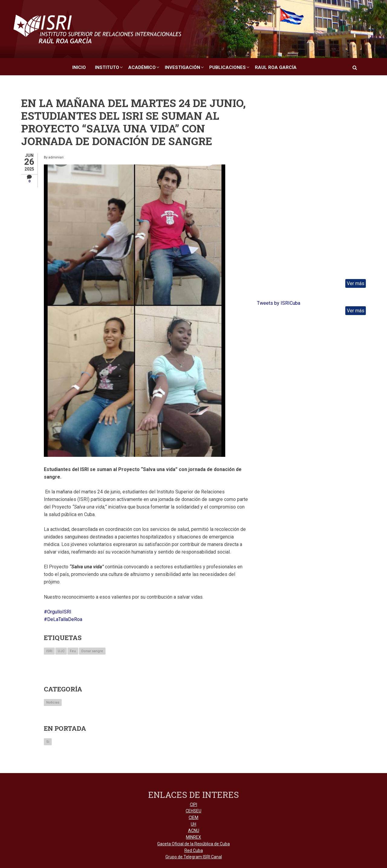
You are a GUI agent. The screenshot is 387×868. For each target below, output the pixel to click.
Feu (73, 651)
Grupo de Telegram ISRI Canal (194, 857)
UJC (61, 651)
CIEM (193, 818)
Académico (142, 67)
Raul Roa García (276, 67)
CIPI (193, 805)
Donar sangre (92, 651)
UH (193, 824)
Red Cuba (194, 850)
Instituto (107, 67)
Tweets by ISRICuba (279, 303)
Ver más (356, 283)
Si (48, 742)
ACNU (194, 831)
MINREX (193, 837)
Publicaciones (228, 67)
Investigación (182, 67)
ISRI (49, 651)
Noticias (53, 702)
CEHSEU (193, 811)
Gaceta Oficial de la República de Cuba (193, 844)
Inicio (79, 67)
